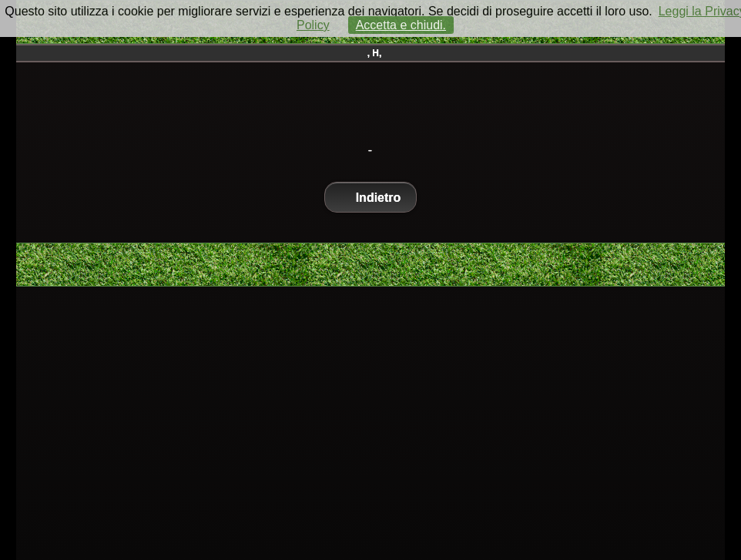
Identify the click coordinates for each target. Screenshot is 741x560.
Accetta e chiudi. (401, 25)
